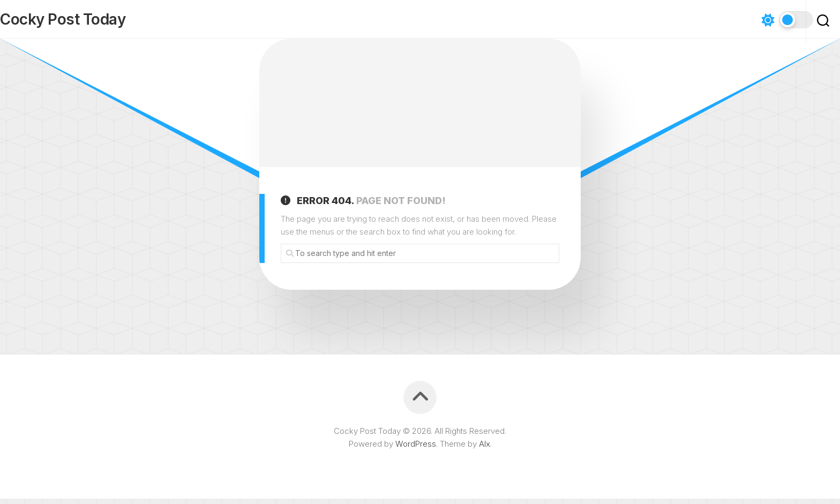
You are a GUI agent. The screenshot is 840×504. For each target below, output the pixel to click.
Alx (485, 449)
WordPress (416, 449)
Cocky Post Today (84, 22)
